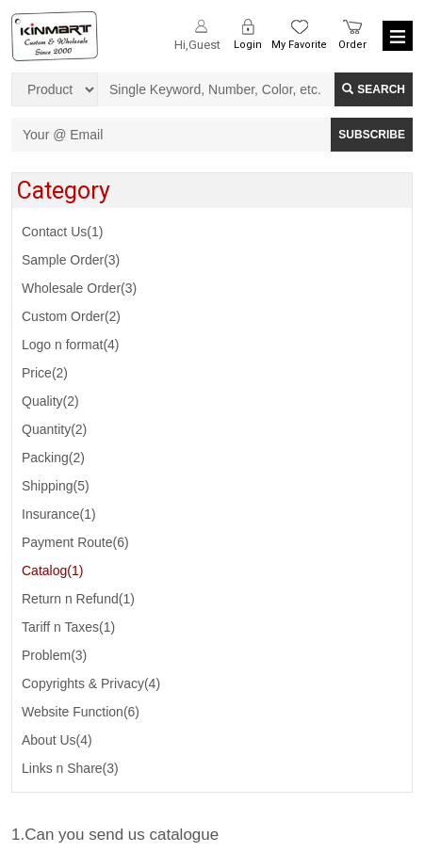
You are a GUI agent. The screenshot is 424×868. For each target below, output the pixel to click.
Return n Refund (78, 599)
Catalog (52, 571)
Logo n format (71, 345)
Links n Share (70, 768)
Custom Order (71, 316)
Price (45, 373)
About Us (57, 740)
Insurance (59, 514)
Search (374, 89)
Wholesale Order (79, 288)
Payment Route (75, 542)
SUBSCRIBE (372, 135)
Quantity (54, 429)
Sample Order (71, 260)
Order (352, 45)
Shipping (56, 486)
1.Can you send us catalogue (115, 835)
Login (248, 45)
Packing (53, 458)
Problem (54, 655)
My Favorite (299, 45)
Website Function (81, 712)
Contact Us (62, 232)
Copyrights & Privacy (91, 683)
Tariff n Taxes (68, 627)
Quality (50, 401)
